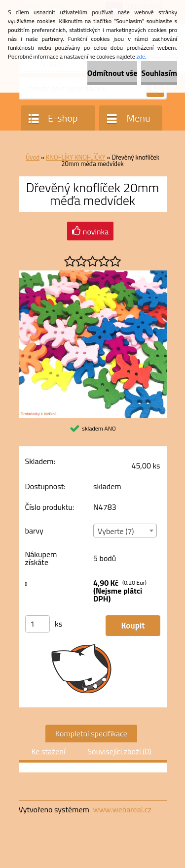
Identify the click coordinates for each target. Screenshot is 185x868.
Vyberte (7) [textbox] (116, 531)
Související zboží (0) (119, 751)
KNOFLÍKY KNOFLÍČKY (76, 157)
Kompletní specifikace (91, 734)
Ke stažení (48, 751)
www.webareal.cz (122, 809)
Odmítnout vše (112, 73)
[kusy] (37, 624)
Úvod (33, 157)
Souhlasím (159, 73)
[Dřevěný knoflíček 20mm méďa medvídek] (93, 274)
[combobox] (125, 531)
